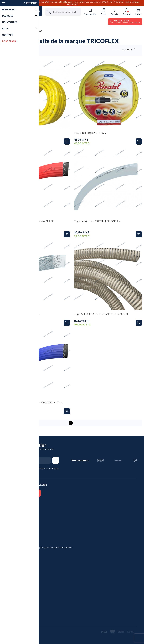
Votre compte (15, 502)
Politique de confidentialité (19, 572)
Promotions (12, 540)
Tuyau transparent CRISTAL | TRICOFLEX (97, 221)
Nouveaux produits (16, 544)
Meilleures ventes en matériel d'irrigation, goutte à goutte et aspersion (40, 548)
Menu (13, 21)
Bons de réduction (15, 523)
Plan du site (12, 576)
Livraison (11, 561)
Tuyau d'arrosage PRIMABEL (90, 133)
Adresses (11, 519)
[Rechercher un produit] (63, 12)
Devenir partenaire (16, 611)
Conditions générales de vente (21, 565)
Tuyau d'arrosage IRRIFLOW (18, 133)
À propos (11, 568)
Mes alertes (12, 527)
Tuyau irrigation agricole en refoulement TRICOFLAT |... (32, 402)
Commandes (13, 512)
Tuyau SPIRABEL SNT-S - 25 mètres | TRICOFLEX (101, 314)
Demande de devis (16, 607)
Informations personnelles (19, 509)
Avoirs (10, 516)
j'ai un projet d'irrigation (18, 604)
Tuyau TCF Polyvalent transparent (21, 314)
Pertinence (129, 49)
